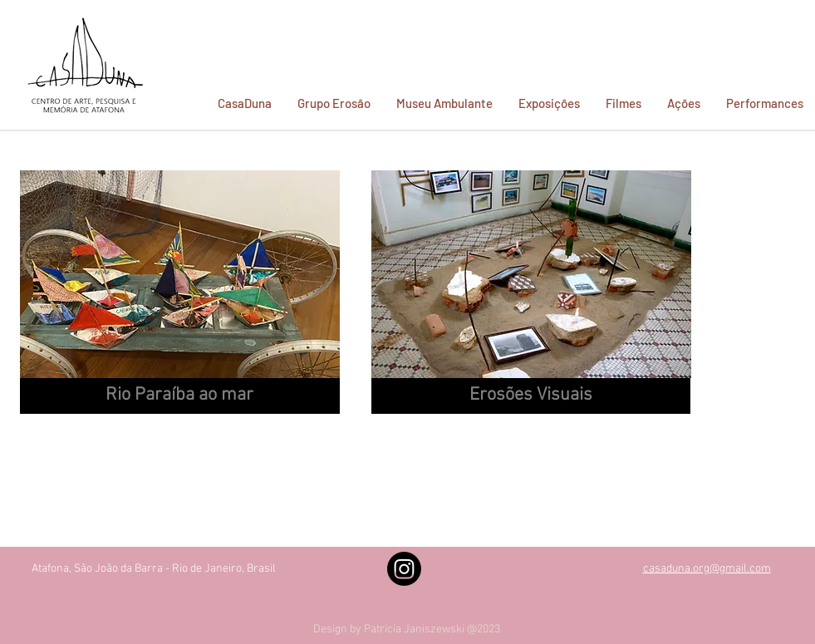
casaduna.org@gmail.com (707, 569)
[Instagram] (404, 569)
